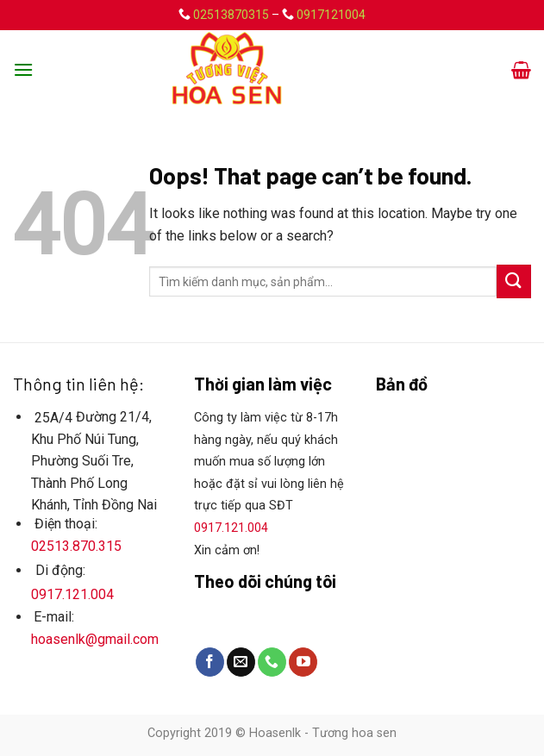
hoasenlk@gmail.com (95, 639)
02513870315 (231, 15)
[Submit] (514, 281)
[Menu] (23, 69)
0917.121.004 (72, 594)
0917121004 (331, 15)
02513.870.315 (76, 546)
